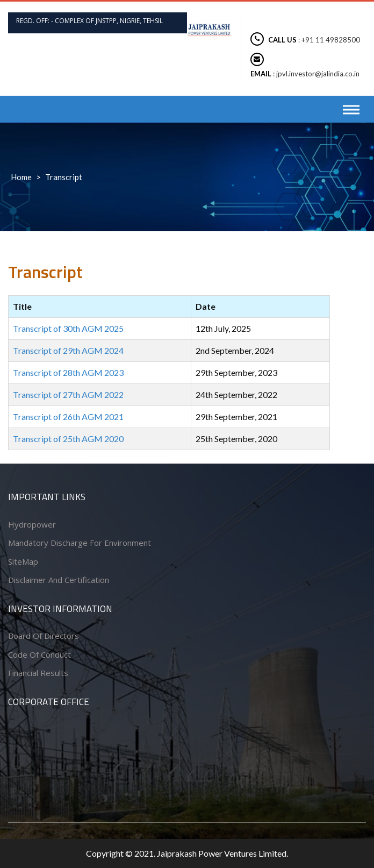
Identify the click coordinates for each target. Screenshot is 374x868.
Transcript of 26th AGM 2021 (68, 417)
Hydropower (32, 524)
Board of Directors (44, 636)
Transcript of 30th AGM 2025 (68, 328)
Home (21, 177)
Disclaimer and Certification (59, 580)
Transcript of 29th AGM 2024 (68, 350)
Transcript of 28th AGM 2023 (68, 372)
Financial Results (38, 673)
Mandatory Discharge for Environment (80, 543)
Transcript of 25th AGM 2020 (68, 439)
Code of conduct (39, 654)
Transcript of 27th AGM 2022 (68, 394)
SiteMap (23, 561)
